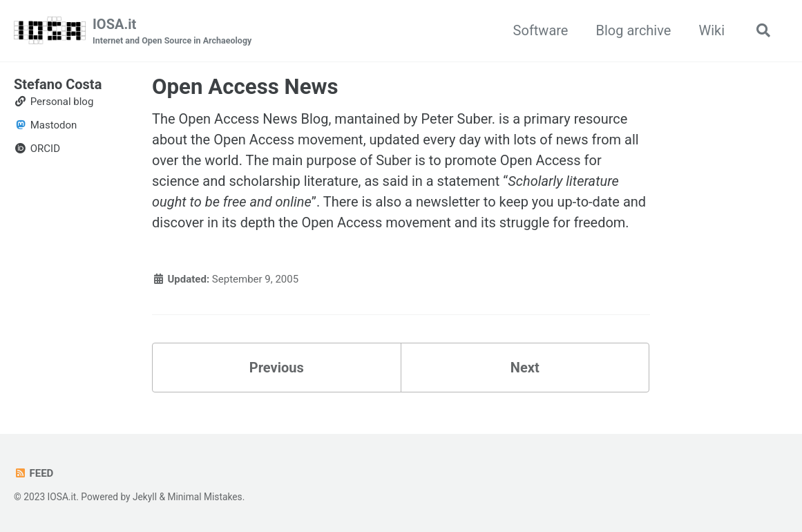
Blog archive (633, 30)
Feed (34, 473)
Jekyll (145, 497)
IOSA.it (172, 32)
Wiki (712, 30)
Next (525, 368)
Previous (277, 368)
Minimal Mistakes (204, 497)
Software (541, 30)
